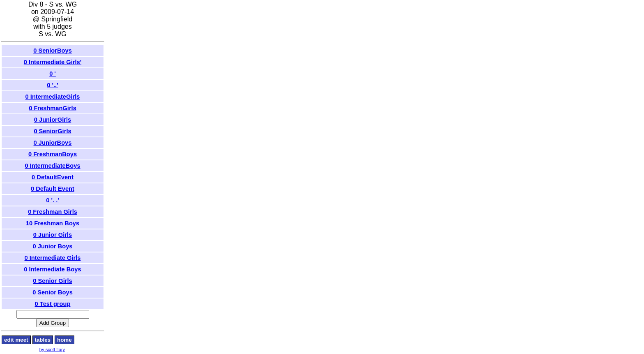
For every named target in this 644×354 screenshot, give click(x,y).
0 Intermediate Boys (52, 269)
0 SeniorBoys (53, 51)
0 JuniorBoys (53, 143)
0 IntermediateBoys (52, 166)
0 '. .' (52, 200)
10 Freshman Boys (53, 223)
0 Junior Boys (53, 246)
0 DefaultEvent (53, 177)
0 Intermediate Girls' (53, 62)
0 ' (53, 74)
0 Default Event (53, 189)
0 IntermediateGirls (53, 97)
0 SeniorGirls (52, 131)
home (64, 340)
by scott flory (52, 349)
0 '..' (52, 85)
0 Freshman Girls (53, 212)
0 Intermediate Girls (53, 258)
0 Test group (53, 304)
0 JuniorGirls (53, 120)
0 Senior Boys (53, 292)
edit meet (16, 340)
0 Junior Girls (53, 235)
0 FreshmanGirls (53, 108)
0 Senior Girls (52, 281)
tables (43, 340)
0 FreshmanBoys (53, 154)
